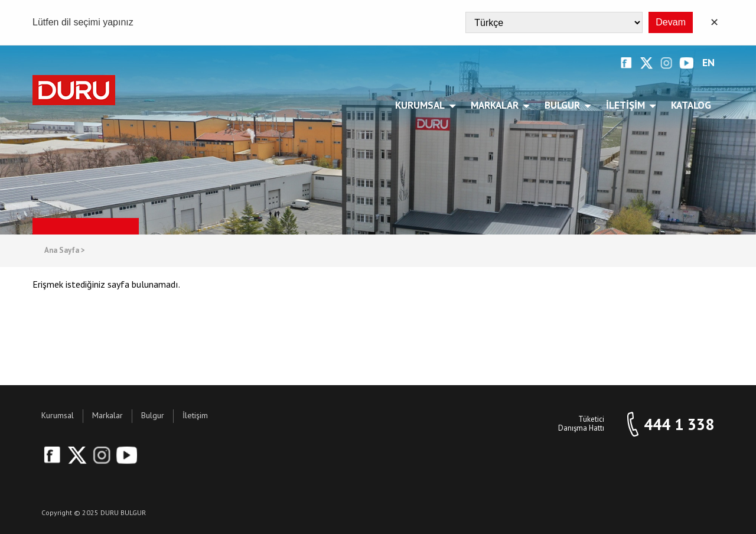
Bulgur (564, 105)
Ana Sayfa (65, 251)
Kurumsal (422, 105)
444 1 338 (679, 424)
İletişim (628, 105)
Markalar (497, 105)
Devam (671, 22)
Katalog (691, 105)
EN (708, 63)
